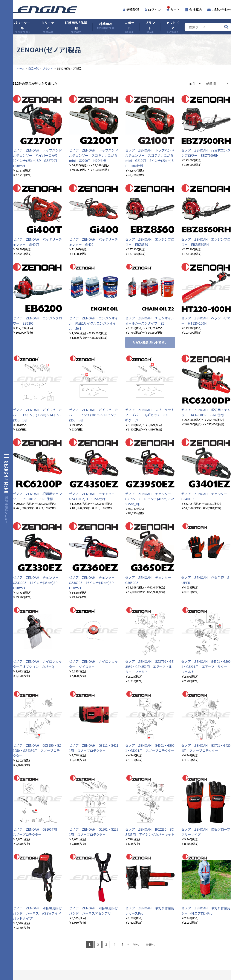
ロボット (129, 27)
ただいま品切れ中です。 (150, 342)
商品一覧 (34, 68)
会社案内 (194, 10)
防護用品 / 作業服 (76, 27)
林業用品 (106, 27)
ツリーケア (48, 27)
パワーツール (22, 27)
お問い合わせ (219, 10)
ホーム (21, 68)
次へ (136, 944)
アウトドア (173, 27)
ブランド (150, 27)
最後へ (150, 944)
